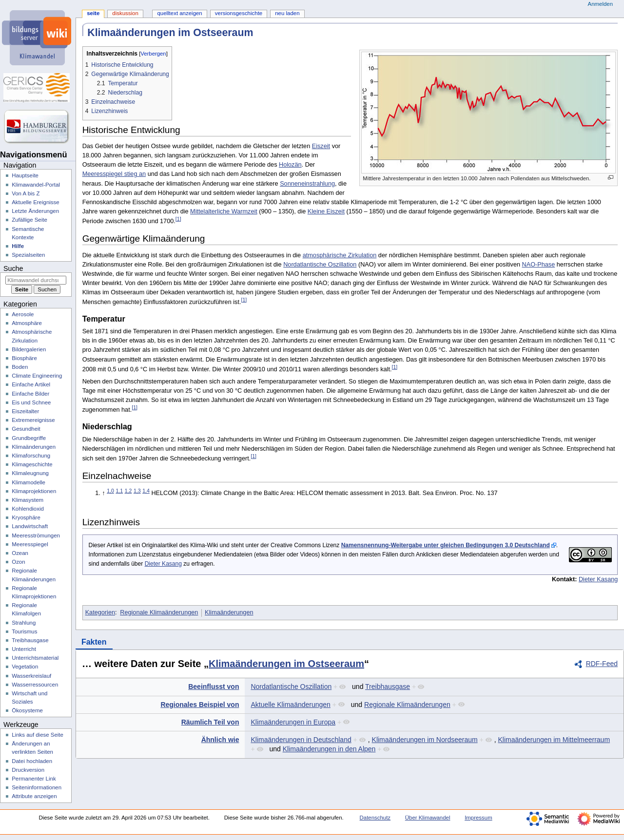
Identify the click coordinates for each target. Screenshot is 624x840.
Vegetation (25, 667)
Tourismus (24, 631)
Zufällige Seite (29, 220)
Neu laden (287, 13)
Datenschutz (375, 818)
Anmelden (601, 4)
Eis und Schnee (31, 402)
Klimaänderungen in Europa (293, 722)
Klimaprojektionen (34, 491)
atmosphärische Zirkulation (340, 255)
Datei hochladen (32, 761)
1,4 (146, 491)
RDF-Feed (602, 664)
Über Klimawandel (428, 818)
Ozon (18, 562)
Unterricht (24, 649)
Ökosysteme (27, 710)
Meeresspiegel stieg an (114, 174)
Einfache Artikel (31, 384)
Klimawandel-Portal (36, 185)
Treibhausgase (388, 687)
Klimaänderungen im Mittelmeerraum (554, 740)
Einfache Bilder (30, 394)
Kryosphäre (26, 517)
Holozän (290, 165)
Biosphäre (24, 358)
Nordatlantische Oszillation (320, 265)
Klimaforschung (31, 456)
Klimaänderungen (229, 612)
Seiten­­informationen (37, 787)
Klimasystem (28, 500)
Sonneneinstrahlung (307, 184)
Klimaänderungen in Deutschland (301, 740)
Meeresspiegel (30, 544)
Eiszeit (321, 146)
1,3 (137, 491)
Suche (13, 268)
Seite (93, 13)
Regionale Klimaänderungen (159, 612)
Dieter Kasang (163, 564)
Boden (20, 367)
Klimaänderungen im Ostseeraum (286, 664)
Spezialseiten (28, 255)
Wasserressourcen (35, 685)
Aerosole (23, 314)
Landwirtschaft (30, 526)
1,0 (110, 491)
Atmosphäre (27, 323)
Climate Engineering (37, 376)
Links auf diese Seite (38, 735)
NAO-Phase (539, 265)
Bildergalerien (29, 349)
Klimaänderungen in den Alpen (329, 749)
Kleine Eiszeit (326, 211)
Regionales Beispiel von (200, 705)
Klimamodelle (29, 482)
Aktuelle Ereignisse (35, 202)
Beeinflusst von (214, 687)
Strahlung (24, 623)
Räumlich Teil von (210, 722)
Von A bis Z (26, 193)
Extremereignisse (33, 420)
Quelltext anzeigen (179, 13)
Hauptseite (25, 175)
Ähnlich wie (220, 740)
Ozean (20, 553)
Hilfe (18, 246)
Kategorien (100, 612)
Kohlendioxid (28, 509)
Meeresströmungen (36, 535)
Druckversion (28, 770)
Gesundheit (26, 429)
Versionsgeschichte (239, 13)
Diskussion (125, 13)
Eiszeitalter (25, 411)
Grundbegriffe (29, 438)
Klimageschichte (32, 464)
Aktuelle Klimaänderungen (290, 705)
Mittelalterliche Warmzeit (224, 211)
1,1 (119, 491)
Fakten (94, 642)
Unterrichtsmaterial (35, 658)
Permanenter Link (34, 779)
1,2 (128, 491)
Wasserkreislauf (31, 676)
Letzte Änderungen (35, 211)
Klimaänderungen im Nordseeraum (425, 740)
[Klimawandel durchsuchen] (36, 280)
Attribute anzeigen (34, 796)
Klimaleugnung (30, 473)
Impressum (478, 818)
